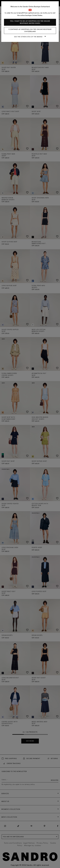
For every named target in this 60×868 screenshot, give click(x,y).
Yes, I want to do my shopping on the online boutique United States (30, 22)
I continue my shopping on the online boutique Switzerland (30, 30)
